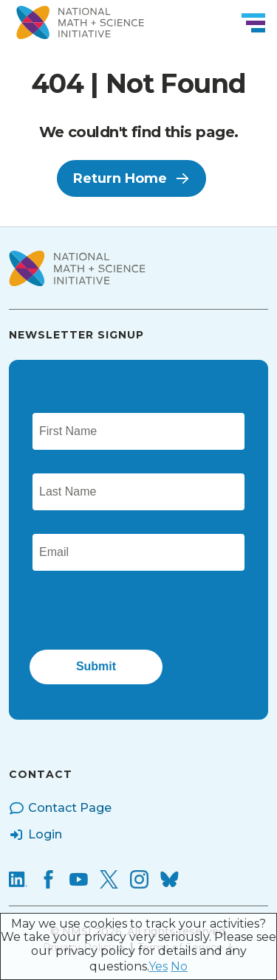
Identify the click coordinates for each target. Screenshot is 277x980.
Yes (158, 966)
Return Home (131, 178)
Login (35, 835)
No (179, 966)
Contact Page (60, 808)
